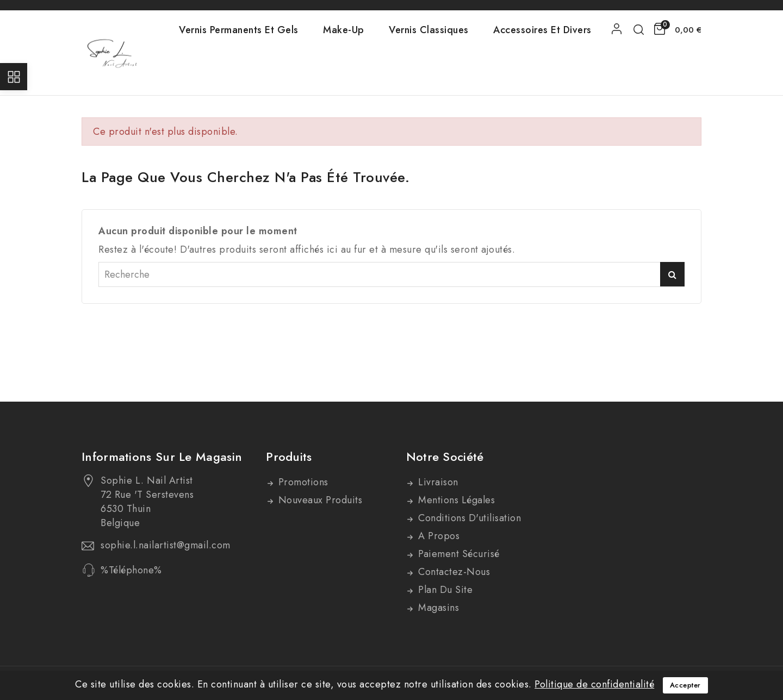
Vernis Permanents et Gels (239, 30)
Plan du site (444, 590)
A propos (438, 536)
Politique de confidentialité (594, 684)
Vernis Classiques (429, 30)
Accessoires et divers (542, 30)
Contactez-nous (453, 572)
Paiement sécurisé (458, 554)
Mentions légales (455, 500)
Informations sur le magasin (162, 457)
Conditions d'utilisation (468, 518)
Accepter (685, 685)
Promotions (302, 482)
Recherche (672, 274)
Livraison (437, 482)
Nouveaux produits (319, 500)
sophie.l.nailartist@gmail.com (166, 545)
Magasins (437, 608)
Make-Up (344, 30)
